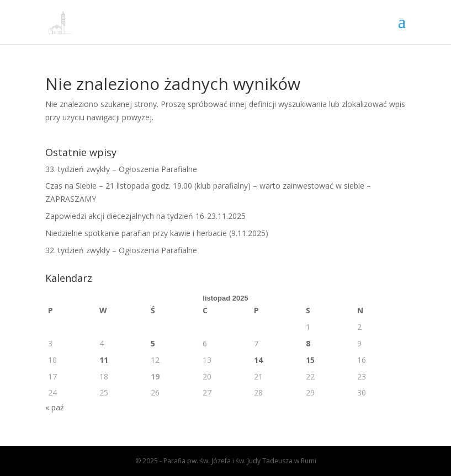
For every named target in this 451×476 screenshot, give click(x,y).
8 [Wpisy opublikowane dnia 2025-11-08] (308, 343)
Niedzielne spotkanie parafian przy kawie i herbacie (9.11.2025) (157, 233)
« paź (55, 407)
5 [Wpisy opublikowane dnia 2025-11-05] (153, 343)
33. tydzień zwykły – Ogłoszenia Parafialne (121, 169)
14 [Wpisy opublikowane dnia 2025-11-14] (258, 360)
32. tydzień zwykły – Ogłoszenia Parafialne (121, 250)
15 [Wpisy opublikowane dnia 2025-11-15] (310, 360)
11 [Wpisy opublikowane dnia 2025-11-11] (104, 360)
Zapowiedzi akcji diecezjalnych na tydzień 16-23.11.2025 (145, 216)
